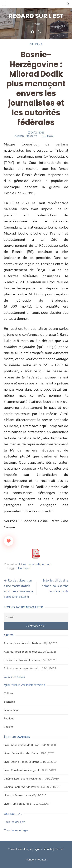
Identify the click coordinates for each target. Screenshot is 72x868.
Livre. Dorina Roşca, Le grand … (23, 762)
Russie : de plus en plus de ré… (23, 660)
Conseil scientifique (20, 849)
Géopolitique (12, 710)
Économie (10, 702)
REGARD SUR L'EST (36, 16)
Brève (22, 564)
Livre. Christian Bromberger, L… (23, 770)
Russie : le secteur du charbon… (23, 643)
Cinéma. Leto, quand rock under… (24, 779)
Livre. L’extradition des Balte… (22, 753)
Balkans (36, 44)
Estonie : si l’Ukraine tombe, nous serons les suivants (55, 586)
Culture (8, 693)
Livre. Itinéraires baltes (18, 795)
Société (8, 727)
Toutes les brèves (14, 677)
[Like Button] (9, 541)
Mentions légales (36, 860)
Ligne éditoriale (43, 849)
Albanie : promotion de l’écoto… (23, 652)
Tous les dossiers (15, 822)
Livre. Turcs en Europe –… (19, 804)
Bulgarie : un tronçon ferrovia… (23, 669)
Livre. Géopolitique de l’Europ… (22, 745)
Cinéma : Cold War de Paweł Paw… (25, 787)
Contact (60, 849)
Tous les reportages (16, 830)
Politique (24, 568)
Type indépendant (39, 564)
